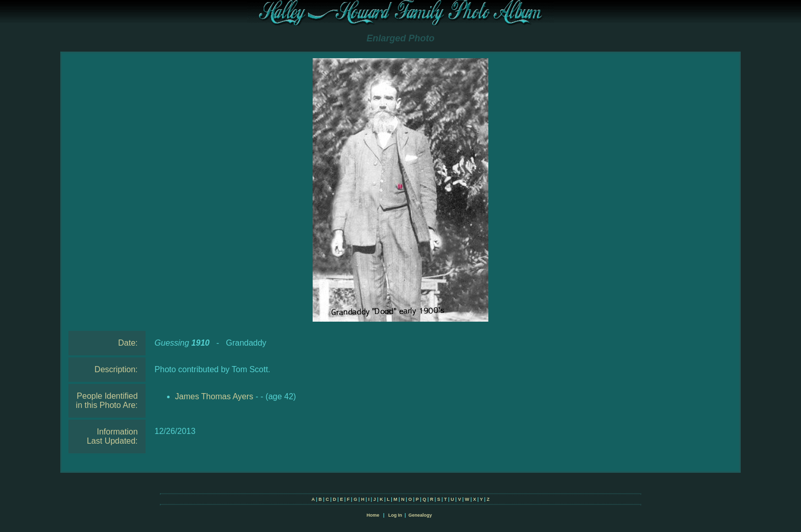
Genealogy (420, 515)
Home (373, 515)
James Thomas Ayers (214, 396)
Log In (395, 515)
